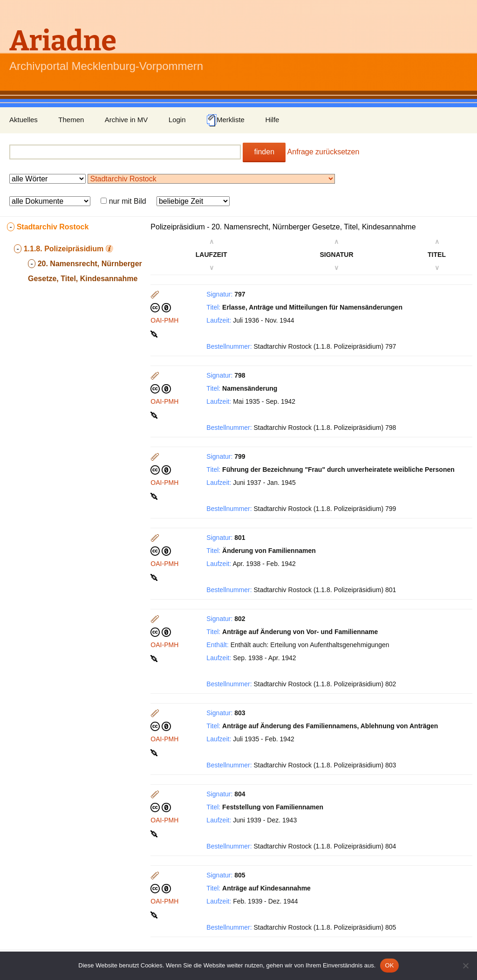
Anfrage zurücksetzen (324, 152)
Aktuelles (24, 120)
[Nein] (465, 966)
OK (389, 965)
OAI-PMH (164, 320)
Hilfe (272, 120)
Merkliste (225, 120)
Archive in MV (126, 120)
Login (177, 120)
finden (264, 152)
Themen (71, 120)
